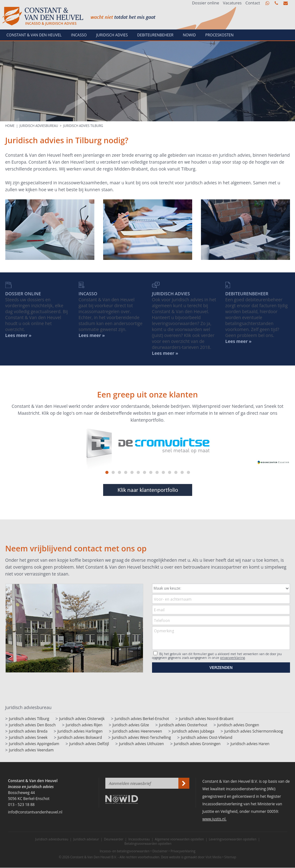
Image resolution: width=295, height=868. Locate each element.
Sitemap (230, 857)
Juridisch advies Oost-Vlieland (207, 737)
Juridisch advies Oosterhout (183, 725)
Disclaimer (160, 851)
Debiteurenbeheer (155, 35)
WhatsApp (267, 3)
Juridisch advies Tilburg (83, 126)
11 (170, 472)
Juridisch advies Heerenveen (137, 731)
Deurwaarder (114, 839)
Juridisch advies (112, 35)
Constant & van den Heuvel (34, 35)
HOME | (13, 126)
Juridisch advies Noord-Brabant (206, 719)
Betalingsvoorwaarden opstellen (148, 844)
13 (182, 472)
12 (176, 472)
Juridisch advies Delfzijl (89, 744)
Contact (253, 3)
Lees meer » (239, 341)
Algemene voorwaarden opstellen (179, 839)
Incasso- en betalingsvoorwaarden (125, 851)
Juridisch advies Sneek (28, 737)
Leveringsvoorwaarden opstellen (233, 839)
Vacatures (232, 3)
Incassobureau (139, 839)
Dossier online (205, 3)
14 (188, 472)
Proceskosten (219, 35)
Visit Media (214, 857)
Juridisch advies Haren (250, 744)
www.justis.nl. (214, 819)
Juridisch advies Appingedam (34, 744)
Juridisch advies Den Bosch (32, 725)
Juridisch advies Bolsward (80, 737)
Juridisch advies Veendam (32, 750)
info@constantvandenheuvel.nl (286, 3)
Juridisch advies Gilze (131, 725)
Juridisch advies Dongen (238, 725)
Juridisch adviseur (86, 839)
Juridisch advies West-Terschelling (141, 737)
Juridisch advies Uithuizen (142, 744)
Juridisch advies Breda (28, 731)
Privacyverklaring (183, 851)
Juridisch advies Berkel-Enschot (142, 719)
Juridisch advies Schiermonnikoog (253, 731)
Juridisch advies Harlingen (80, 731)
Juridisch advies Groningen (197, 744)
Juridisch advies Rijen (84, 725)
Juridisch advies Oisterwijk (82, 719)
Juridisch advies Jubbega (193, 731)
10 (163, 472)
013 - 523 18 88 (276, 3)
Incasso (79, 35)
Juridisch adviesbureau (39, 126)
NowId (189, 35)
